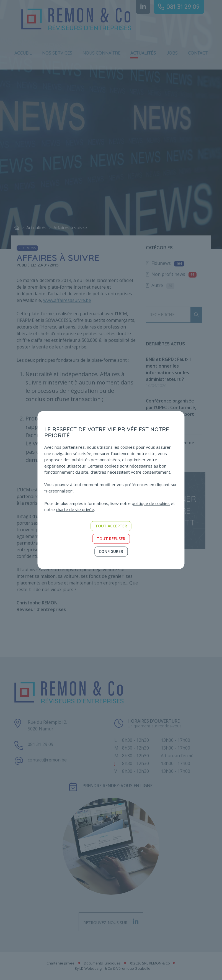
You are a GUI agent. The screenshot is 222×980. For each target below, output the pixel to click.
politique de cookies (151, 503)
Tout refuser (111, 539)
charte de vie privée (75, 509)
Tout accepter (111, 526)
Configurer (111, 551)
